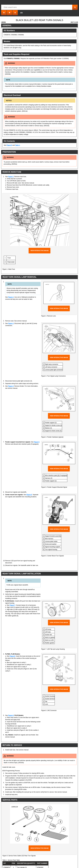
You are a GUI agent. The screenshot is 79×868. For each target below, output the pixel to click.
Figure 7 (12, 605)
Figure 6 (29, 495)
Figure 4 (11, 386)
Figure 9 (9, 145)
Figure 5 (37, 442)
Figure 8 (12, 656)
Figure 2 (11, 297)
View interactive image (39, 251)
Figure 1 (11, 177)
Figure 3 (11, 323)
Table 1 (18, 145)
